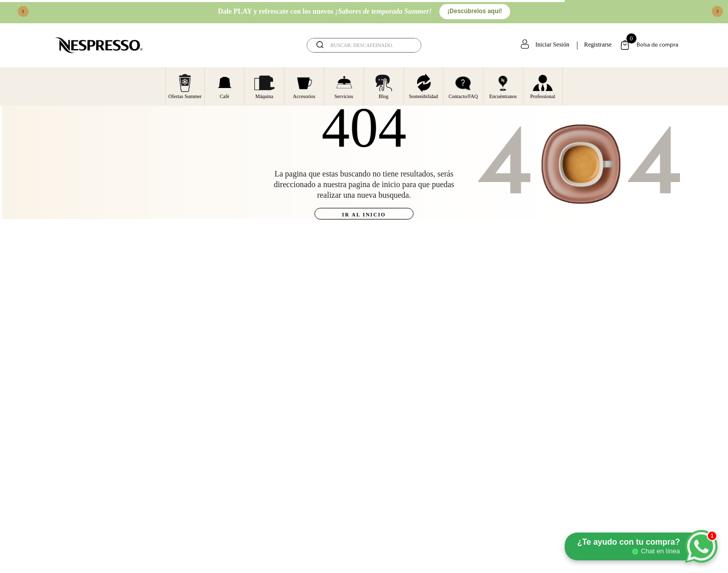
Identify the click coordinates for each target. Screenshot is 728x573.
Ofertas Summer (185, 86)
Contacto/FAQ (463, 86)
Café (225, 86)
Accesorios (304, 86)
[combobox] (364, 45)
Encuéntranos (503, 86)
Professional (543, 86)
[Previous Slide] (23, 12)
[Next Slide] (717, 12)
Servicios (344, 86)
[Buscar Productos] (407, 45)
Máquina (264, 86)
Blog (384, 86)
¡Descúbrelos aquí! (475, 11)
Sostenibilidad (423, 86)
